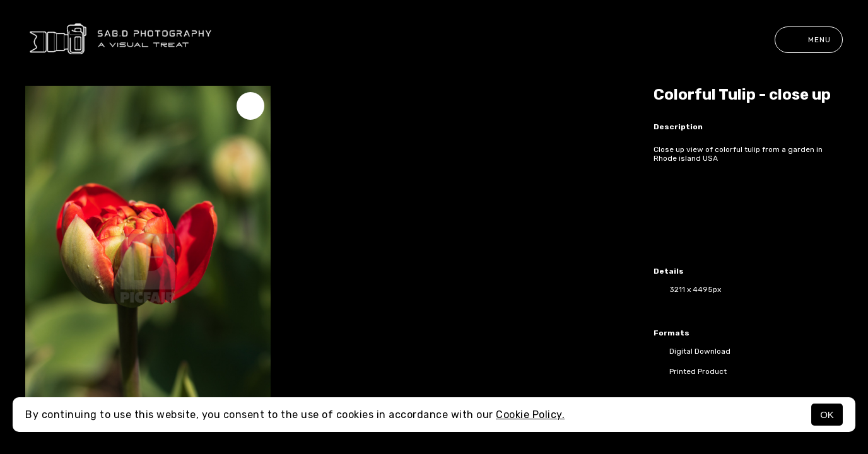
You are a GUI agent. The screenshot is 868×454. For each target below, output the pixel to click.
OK (827, 415)
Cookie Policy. (530, 415)
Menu (809, 40)
